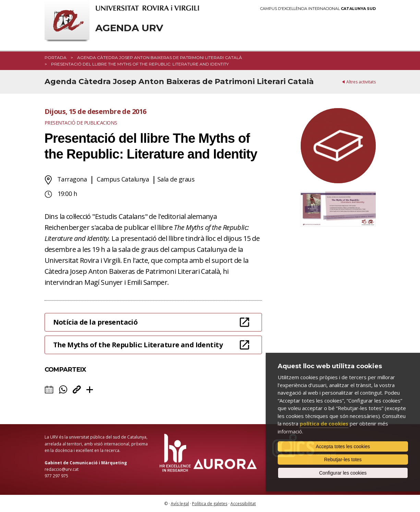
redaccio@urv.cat (62, 469)
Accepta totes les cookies (343, 446)
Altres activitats (361, 82)
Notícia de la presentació (95, 322)
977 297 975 (56, 476)
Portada (56, 57)
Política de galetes (210, 504)
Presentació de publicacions (81, 123)
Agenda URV (129, 28)
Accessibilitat (243, 504)
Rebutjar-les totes (343, 459)
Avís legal (180, 504)
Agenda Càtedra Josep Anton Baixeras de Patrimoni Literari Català (160, 57)
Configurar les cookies (343, 473)
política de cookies (324, 423)
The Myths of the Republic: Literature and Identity (138, 345)
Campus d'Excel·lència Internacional (318, 9)
